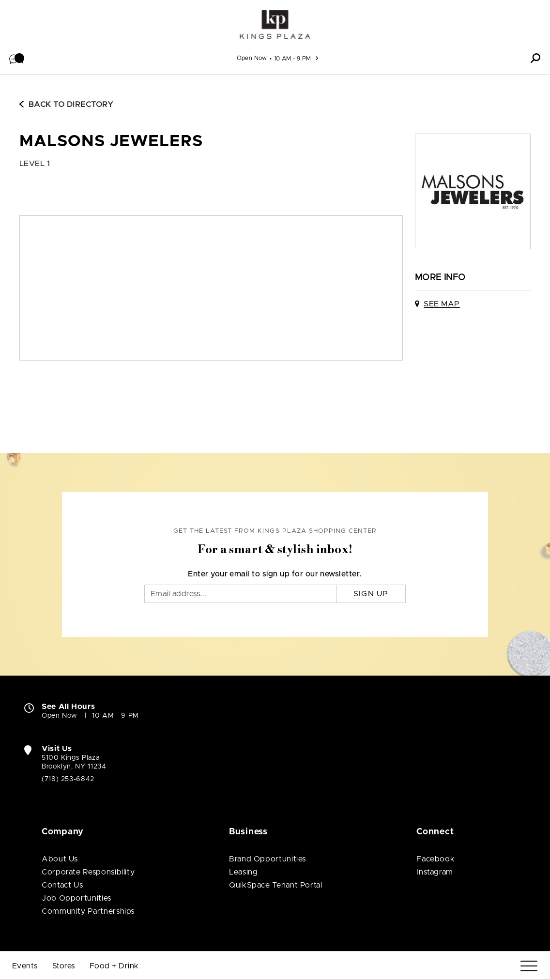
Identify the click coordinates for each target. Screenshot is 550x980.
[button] (17, 58)
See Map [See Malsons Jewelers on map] (442, 304)
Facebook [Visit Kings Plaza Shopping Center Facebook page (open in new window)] (435, 859)
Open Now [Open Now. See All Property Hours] (60, 716)
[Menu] (529, 966)
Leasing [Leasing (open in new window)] (243, 872)
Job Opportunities (76, 898)
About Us (60, 859)
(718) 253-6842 (68, 779)
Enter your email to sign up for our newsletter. (275, 574)
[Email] (241, 594)
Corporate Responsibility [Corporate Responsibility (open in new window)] (88, 872)
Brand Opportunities (267, 859)
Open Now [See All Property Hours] (252, 58)
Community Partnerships (88, 911)
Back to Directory (66, 105)
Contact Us (62, 885)
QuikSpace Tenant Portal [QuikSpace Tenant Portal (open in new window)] (276, 885)
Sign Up (371, 594)
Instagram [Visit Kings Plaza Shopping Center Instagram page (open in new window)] (435, 872)
